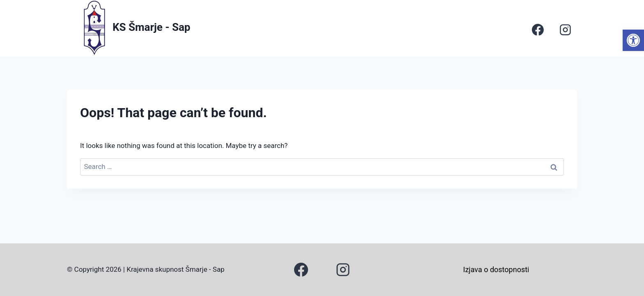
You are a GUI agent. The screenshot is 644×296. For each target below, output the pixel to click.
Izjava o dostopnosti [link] (496, 269)
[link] (633, 40)
